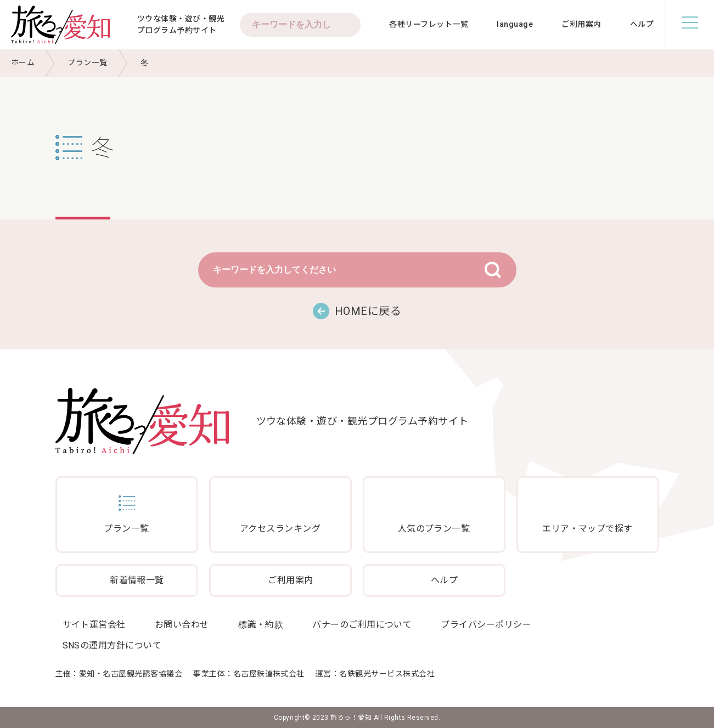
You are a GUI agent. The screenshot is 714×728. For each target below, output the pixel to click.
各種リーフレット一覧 (429, 24)
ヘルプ (642, 24)
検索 (347, 25)
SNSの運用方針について (112, 645)
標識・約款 (261, 625)
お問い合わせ (182, 625)
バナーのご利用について (362, 625)
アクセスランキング (280, 529)
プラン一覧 (87, 63)
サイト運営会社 (94, 625)
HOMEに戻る (368, 311)
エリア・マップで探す (587, 529)
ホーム (23, 63)
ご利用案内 (581, 24)
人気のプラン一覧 (434, 529)
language (515, 24)
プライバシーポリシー (486, 625)
